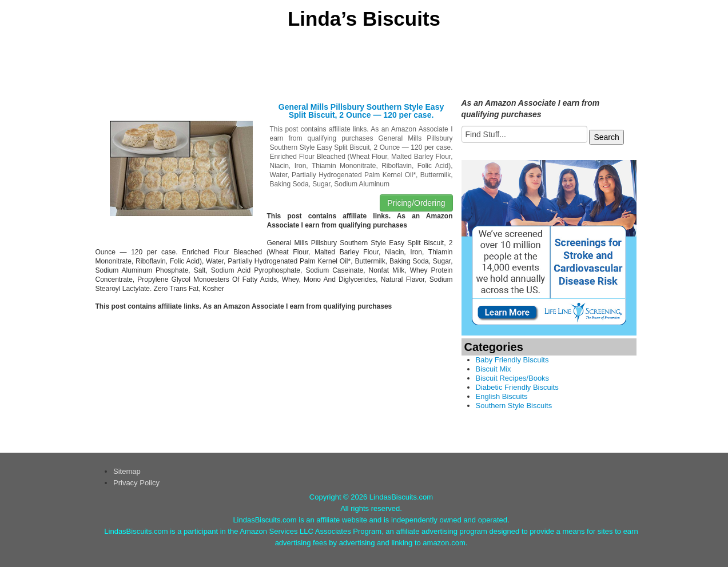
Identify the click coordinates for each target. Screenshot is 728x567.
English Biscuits (502, 396)
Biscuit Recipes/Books (513, 378)
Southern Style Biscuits (514, 406)
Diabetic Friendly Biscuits (517, 387)
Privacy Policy (136, 483)
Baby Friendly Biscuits (512, 360)
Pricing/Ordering (416, 203)
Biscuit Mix (494, 369)
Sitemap (127, 471)
